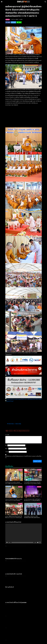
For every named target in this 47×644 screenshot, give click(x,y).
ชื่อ (6, 420)
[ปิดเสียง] (38, 517)
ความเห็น (7, 409)
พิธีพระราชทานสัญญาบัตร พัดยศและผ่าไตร (21, 405)
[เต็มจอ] (40, 517)
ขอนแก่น (11, 405)
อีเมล (7, 423)
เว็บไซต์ (7, 426)
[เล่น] (7, 517)
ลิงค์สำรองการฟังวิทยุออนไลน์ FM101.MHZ (17, 376)
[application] (24, 508)
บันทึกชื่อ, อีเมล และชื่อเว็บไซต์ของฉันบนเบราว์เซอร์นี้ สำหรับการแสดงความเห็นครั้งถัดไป (23, 431)
